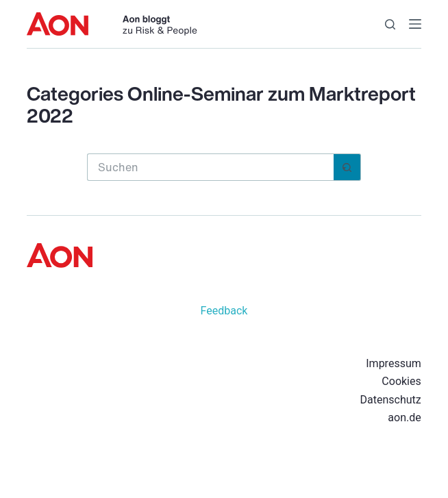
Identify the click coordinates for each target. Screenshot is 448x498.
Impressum (394, 363)
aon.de (404, 418)
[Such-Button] (347, 167)
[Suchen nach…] (210, 167)
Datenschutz (391, 400)
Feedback (224, 311)
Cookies (401, 381)
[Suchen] (390, 24)
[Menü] (415, 24)
